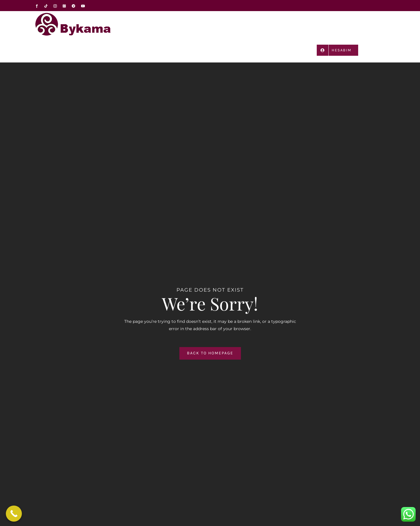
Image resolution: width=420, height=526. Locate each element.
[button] (377, 50)
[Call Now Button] (14, 514)
